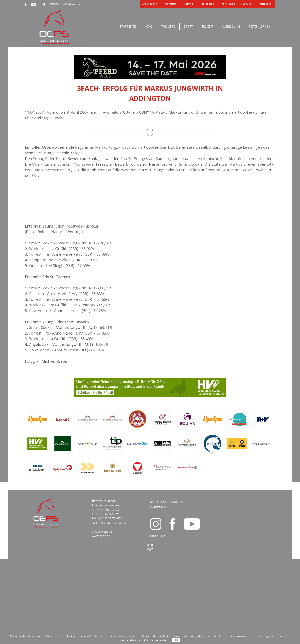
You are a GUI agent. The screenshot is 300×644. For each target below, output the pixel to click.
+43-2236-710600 (110, 603)
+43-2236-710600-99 (112, 608)
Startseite (128, 26)
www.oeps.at (101, 621)
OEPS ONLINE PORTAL (258, 126)
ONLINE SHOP (258, 92)
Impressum (158, 592)
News (149, 26)
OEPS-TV (54, 4)
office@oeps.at (72, 4)
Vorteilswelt (228, 4)
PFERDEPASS (258, 111)
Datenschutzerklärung (169, 587)
